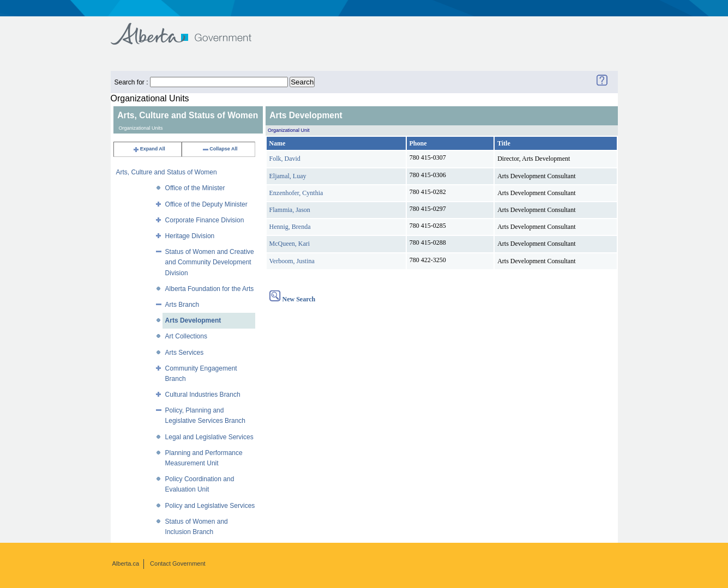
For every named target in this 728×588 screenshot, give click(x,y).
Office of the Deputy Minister (206, 204)
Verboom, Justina (292, 261)
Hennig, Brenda (290, 227)
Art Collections (186, 336)
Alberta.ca (126, 563)
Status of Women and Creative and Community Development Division (210, 262)
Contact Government (178, 563)
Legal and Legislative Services (209, 437)
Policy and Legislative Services (210, 506)
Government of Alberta (190, 29)
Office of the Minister (195, 188)
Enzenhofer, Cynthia (296, 193)
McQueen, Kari (290, 244)
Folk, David (285, 159)
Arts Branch (182, 305)
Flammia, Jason (290, 210)
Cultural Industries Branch (203, 395)
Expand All (149, 149)
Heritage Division (190, 236)
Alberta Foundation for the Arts (210, 289)
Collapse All (219, 149)
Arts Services (185, 353)
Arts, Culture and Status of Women (167, 172)
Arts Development (193, 320)
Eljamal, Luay (288, 176)
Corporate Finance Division (205, 220)
